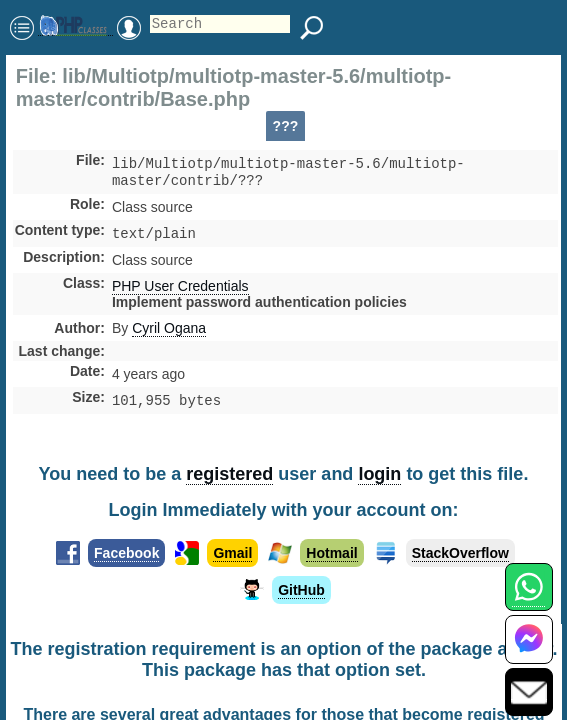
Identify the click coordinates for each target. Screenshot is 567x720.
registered (229, 474)
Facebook (126, 553)
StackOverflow (460, 553)
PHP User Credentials (180, 292)
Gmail (232, 553)
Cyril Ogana (169, 334)
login (379, 474)
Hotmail (331, 553)
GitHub (301, 590)
